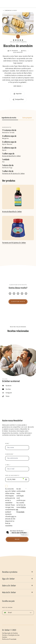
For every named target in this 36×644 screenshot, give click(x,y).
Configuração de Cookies (10, 633)
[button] (18, 38)
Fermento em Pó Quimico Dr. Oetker (13, 174)
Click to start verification (19, 533)
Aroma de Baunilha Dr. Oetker (11, 156)
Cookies (5, 637)
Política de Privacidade (9, 639)
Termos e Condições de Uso (11, 635)
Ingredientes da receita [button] (9, 118)
